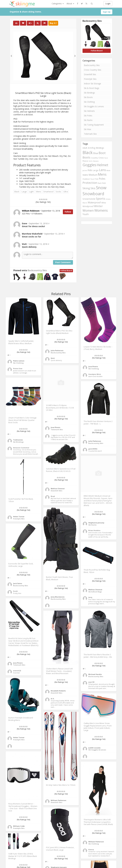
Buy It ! (53, 23)
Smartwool (48, 192)
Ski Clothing (89, 102)
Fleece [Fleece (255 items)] (85, 161)
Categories (58, 4)
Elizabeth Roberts (58, 691)
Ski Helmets (89, 111)
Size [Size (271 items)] (104, 183)
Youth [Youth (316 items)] (86, 214)
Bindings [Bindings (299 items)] (100, 148)
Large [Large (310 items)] (96, 170)
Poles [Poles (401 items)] (102, 179)
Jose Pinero (93, 366)
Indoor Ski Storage (92, 84)
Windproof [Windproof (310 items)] (88, 206)
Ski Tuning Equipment (94, 125)
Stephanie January (96, 523)
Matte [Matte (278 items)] (85, 175)
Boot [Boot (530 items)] (102, 153)
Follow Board (66, 271)
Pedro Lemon (19, 361)
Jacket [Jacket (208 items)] (85, 170)
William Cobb (19, 826)
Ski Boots (88, 97)
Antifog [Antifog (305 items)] (92, 148)
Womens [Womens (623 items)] (101, 210)
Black (17, 192)
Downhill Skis (90, 74)
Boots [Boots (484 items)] (86, 157)
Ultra (66, 192)
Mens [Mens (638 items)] (102, 174)
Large (24, 192)
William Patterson (59, 800)
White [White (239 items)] (104, 203)
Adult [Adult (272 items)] (85, 148)
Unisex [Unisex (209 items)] (108, 199)
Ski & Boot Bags (92, 88)
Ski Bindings (89, 93)
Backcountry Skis (37, 270)
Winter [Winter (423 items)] (98, 206)
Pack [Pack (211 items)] (92, 179)
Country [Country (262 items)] (94, 158)
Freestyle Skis (90, 79)
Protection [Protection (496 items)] (90, 183)
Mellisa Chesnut (58, 489)
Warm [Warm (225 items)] (85, 203)
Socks (58, 192)
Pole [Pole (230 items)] (96, 179)
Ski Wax (88, 129)
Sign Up (107, 12)
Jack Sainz (18, 583)
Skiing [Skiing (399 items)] (86, 188)
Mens (38, 192)
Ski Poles (88, 116)
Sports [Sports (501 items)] (100, 198)
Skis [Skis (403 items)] (93, 188)
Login (108, 4)
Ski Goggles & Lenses (94, 106)
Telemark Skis (90, 134)
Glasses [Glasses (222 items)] (96, 161)
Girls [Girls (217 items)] (90, 161)
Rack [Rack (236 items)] (100, 183)
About (70, 4)
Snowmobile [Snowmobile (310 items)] (89, 199)
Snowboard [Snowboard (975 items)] (93, 194)
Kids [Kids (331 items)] (90, 170)
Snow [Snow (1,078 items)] (101, 188)
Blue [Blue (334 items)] (96, 153)
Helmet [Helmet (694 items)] (103, 165)
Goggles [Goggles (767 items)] (89, 165)
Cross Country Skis (93, 70)
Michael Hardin (95, 674)
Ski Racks (88, 120)
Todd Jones (18, 440)
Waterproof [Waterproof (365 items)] (94, 202)
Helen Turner (19, 517)
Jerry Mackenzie (58, 597)
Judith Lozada (94, 748)
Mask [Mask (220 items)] (108, 170)
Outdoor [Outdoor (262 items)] (86, 179)
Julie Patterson (57, 350)
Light (31, 192)
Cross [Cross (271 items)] (101, 158)
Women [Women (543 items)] (88, 210)
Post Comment (63, 262)
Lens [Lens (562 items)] (102, 170)
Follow (68, 212)
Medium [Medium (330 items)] (93, 175)
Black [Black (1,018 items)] (88, 152)
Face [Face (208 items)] (106, 158)
